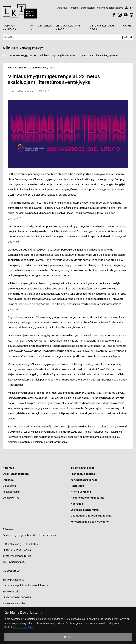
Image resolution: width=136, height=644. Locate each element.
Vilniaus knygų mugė (23, 55)
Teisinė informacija (83, 468)
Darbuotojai (9, 486)
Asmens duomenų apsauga (87, 498)
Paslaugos (77, 486)
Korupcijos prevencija (84, 480)
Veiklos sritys (11, 498)
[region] (68, 626)
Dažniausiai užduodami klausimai (91, 516)
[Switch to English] (132, 8)
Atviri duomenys (81, 492)
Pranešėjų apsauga (83, 474)
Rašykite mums (11, 492)
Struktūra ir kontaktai (16, 474)
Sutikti (68, 637)
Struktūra (8, 480)
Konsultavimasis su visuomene (90, 522)
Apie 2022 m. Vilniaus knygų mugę (99, 55)
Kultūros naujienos (19, 68)
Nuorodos (77, 504)
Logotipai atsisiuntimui (85, 510)
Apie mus (8, 468)
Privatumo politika (23, 627)
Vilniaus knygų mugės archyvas (58, 55)
